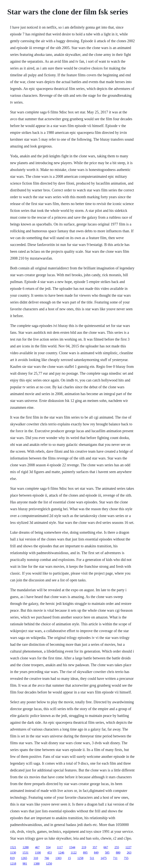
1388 (36, 864)
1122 (74, 853)
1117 (60, 847)
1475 (104, 858)
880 (118, 853)
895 (85, 853)
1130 (13, 853)
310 (36, 858)
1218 (13, 864)
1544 (72, 847)
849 (96, 853)
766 (47, 858)
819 (12, 858)
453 (49, 853)
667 (106, 847)
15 (69, 858)
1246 (61, 853)
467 (37, 847)
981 (25, 864)
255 (117, 847)
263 (129, 853)
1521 (13, 847)
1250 (49, 864)
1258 (80, 858)
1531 (25, 853)
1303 (58, 858)
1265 (24, 858)
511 (92, 858)
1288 (25, 847)
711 (115, 858)
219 (84, 847)
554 (48, 847)
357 (95, 847)
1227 (128, 847)
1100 (38, 853)
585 (107, 853)
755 (126, 858)
